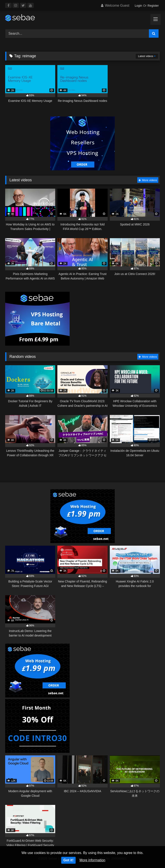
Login (138, 6)
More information (92, 860)
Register (153, 6)
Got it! (68, 860)
